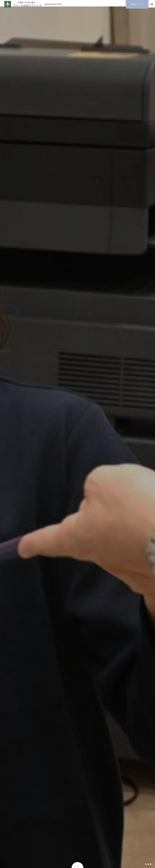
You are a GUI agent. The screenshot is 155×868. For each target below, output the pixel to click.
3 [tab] (151, 864)
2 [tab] (148, 864)
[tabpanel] (77, 438)
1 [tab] (146, 864)
